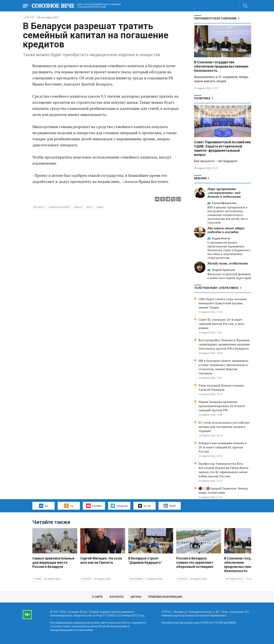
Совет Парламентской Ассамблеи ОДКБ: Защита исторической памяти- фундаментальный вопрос (222, 148)
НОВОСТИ (29, 17)
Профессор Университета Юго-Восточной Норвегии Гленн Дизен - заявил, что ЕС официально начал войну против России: (224, 470)
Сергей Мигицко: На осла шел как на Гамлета (101, 560)
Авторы (136, 597)
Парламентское (234, 579)
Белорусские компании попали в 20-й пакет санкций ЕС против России (222, 447)
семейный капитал (59, 207)
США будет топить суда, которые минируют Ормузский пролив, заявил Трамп (223, 303)
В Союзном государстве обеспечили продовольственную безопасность (221, 66)
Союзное (182, 579)
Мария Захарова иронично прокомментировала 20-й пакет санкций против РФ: (222, 406)
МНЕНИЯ (200, 178)
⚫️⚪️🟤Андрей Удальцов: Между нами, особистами (223, 490)
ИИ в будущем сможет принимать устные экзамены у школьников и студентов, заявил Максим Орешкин (223, 367)
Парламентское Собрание (215, 18)
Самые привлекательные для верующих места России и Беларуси (53, 562)
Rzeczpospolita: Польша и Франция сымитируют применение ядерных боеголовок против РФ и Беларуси (224, 344)
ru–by (144, 506)
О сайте (97, 597)
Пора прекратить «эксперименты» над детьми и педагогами (224, 193)
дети (89, 207)
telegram (119, 506)
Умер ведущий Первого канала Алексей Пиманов (221, 387)
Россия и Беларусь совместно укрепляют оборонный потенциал (195, 562)
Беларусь (39, 207)
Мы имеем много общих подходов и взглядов (226, 230)
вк (43, 506)
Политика (202, 98)
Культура (86, 579)
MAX (170, 506)
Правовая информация (165, 597)
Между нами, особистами (228, 263)
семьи (100, 207)
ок (69, 506)
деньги (78, 207)
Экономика (136, 579)
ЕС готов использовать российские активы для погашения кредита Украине (224, 427)
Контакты (117, 597)
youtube (94, 506)
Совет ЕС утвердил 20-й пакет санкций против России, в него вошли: (221, 324)
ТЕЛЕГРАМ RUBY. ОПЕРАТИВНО (216, 288)
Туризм (37, 579)
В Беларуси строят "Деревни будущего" (145, 560)
